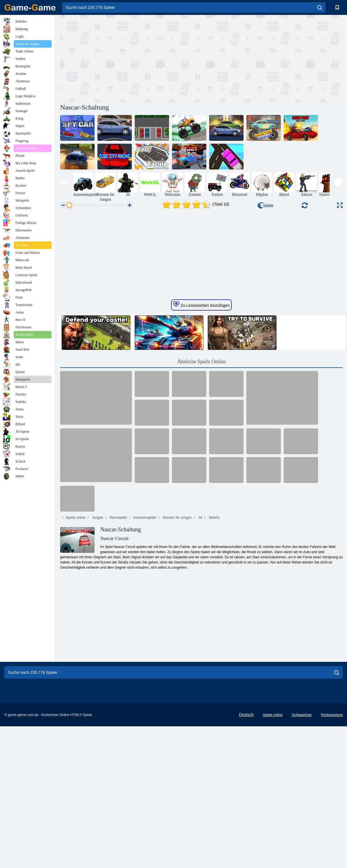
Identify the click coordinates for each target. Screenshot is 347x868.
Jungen (97, 646)
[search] (320, 7)
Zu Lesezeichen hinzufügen (201, 433)
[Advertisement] (131, 58)
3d (200, 646)
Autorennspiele (144, 646)
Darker (266, 205)
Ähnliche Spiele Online (202, 490)
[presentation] (64, 182)
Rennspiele (118, 646)
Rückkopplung (332, 843)
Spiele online (76, 646)
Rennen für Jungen (177, 646)
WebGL (214, 646)
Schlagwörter (302, 843)
